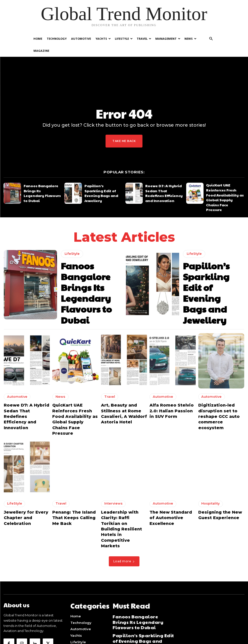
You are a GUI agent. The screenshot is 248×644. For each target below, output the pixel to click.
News (190, 39)
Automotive (81, 39)
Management (168, 39)
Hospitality (209, 460)
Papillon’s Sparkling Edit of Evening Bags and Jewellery (103, 180)
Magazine (41, 51)
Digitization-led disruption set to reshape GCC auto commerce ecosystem (219, 380)
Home (38, 39)
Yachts (103, 39)
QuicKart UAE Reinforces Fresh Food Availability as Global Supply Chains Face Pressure (225, 180)
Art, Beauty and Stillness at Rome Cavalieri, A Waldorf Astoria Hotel (124, 377)
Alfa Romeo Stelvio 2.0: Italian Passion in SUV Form (171, 377)
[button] (211, 39)
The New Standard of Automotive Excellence (171, 470)
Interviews (111, 460)
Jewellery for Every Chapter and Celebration (21, 472)
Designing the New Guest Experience (216, 470)
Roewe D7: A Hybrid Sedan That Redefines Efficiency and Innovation (164, 180)
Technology (57, 39)
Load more (124, 500)
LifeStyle (124, 39)
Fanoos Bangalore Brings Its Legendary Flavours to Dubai (42, 180)
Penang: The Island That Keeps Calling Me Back (75, 470)
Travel (144, 39)
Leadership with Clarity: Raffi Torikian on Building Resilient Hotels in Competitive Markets (123, 477)
